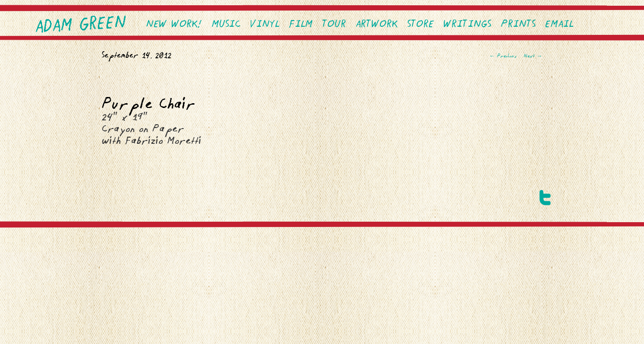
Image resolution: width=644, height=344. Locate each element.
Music (226, 25)
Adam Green (81, 25)
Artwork (377, 25)
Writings (467, 25)
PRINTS (518, 25)
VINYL (265, 25)
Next (533, 56)
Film (301, 25)
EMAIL (559, 25)
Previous (503, 56)
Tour (334, 25)
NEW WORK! (174, 25)
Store (421, 25)
